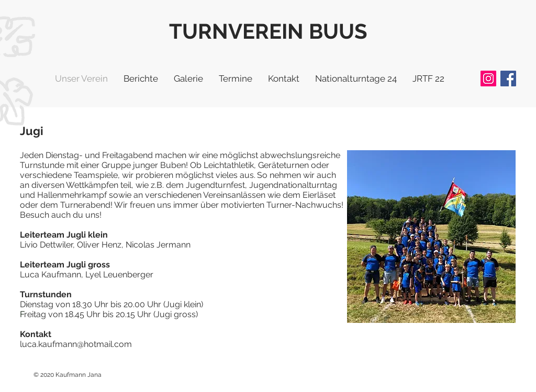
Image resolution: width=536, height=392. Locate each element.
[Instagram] (488, 79)
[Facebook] (508, 79)
